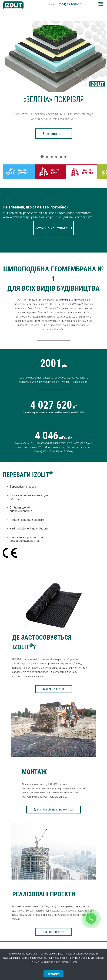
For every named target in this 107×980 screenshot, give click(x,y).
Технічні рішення (54, 689)
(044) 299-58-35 (70, 4)
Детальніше (54, 134)
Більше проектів (53, 932)
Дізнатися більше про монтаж (53, 810)
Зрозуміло (53, 974)
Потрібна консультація (53, 228)
